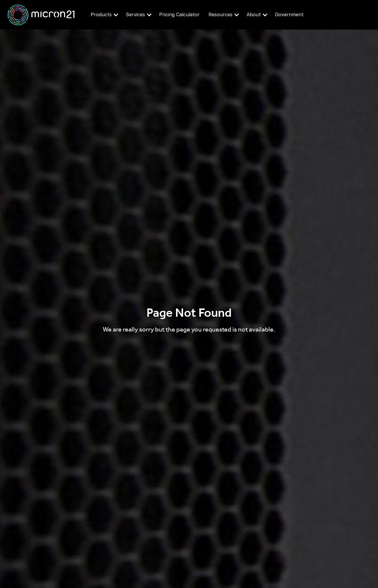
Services (139, 14)
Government (289, 14)
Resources (224, 14)
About (257, 14)
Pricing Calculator (179, 14)
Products (104, 14)
